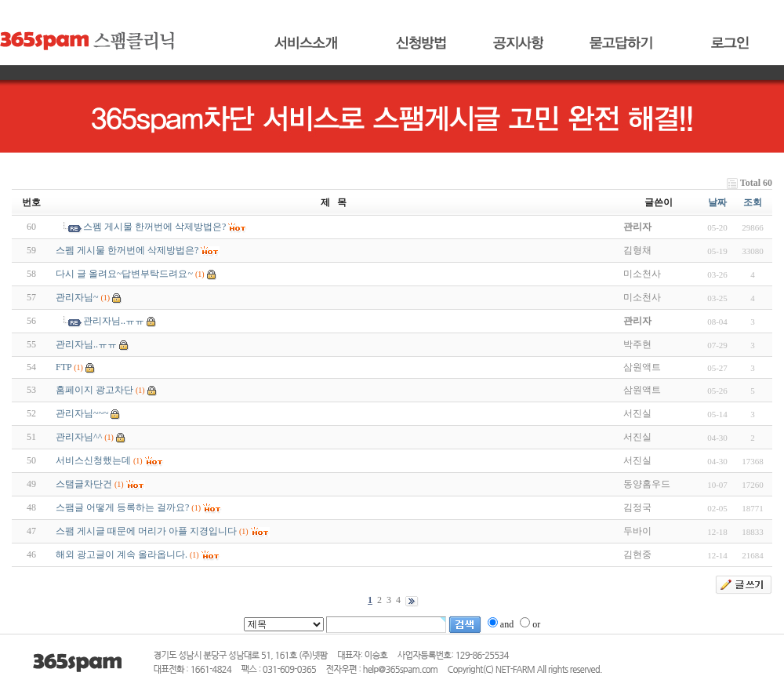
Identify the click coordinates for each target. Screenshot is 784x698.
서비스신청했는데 (93, 460)
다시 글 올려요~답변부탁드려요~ (124, 274)
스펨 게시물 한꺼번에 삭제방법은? (154, 227)
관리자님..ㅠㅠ (114, 321)
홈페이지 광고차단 (94, 390)
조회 (753, 202)
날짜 (717, 202)
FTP (64, 367)
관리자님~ (77, 297)
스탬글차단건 (84, 484)
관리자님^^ (79, 437)
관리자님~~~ (82, 413)
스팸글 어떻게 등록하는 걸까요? (122, 507)
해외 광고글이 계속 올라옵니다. (122, 554)
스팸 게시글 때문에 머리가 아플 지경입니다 (146, 531)
